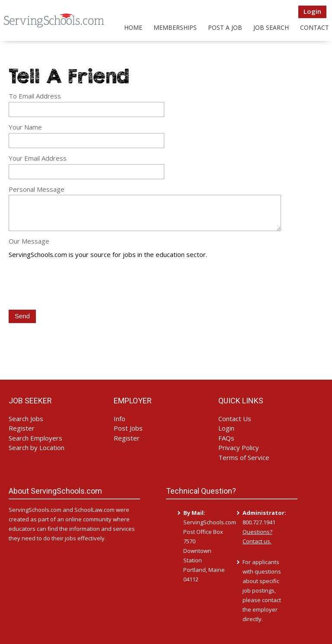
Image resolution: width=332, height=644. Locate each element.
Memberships (175, 27)
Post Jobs (128, 428)
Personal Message (37, 189)
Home (133, 27)
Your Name (25, 127)
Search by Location (37, 447)
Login (312, 11)
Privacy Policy (239, 447)
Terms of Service (244, 457)
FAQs (226, 438)
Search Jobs (26, 419)
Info (120, 419)
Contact (314, 27)
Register (22, 428)
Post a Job (225, 27)
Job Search (271, 27)
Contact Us (235, 419)
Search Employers (35, 438)
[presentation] (74, 285)
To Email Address (35, 96)
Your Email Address (38, 158)
